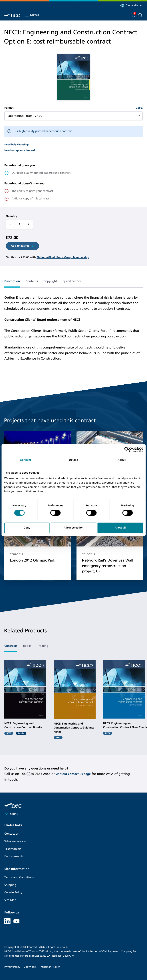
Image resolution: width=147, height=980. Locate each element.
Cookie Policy (13, 893)
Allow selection (73, 528)
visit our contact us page (74, 774)
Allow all (120, 528)
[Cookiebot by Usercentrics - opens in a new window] (127, 449)
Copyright (30, 967)
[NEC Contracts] (12, 15)
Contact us (11, 834)
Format (9, 108)
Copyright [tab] (50, 281)
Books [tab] (27, 646)
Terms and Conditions (19, 877)
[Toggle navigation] (27, 15)
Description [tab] (12, 281)
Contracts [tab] (11, 646)
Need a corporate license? (20, 150)
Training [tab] (43, 646)
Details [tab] (74, 460)
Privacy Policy (12, 967)
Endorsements (14, 856)
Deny (27, 528)
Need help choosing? (17, 145)
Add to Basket (22, 246)
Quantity (12, 216)
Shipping (10, 885)
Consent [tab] (26, 460)
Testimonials (13, 849)
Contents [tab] (32, 281)
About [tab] (122, 460)
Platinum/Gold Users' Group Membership (63, 257)
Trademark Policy (50, 967)
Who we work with (17, 841)
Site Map (10, 900)
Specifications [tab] (72, 281)
